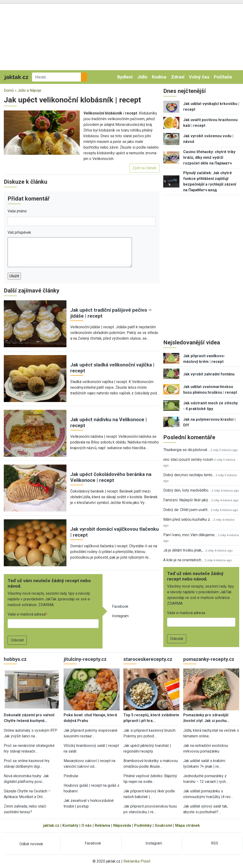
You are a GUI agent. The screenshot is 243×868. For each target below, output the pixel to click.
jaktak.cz (51, 825)
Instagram (120, 616)
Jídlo (142, 77)
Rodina (159, 77)
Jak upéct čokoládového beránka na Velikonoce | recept (111, 477)
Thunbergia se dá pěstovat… (186, 450)
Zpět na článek (144, 168)
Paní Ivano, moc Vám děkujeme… (190, 535)
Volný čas (199, 77)
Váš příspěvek (19, 232)
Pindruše (71, 776)
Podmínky (143, 825)
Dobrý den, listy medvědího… (187, 490)
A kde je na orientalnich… (183, 560)
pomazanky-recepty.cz (209, 659)
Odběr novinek (31, 844)
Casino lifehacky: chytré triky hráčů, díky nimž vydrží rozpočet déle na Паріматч (209, 158)
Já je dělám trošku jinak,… (184, 550)
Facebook (120, 606)
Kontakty (70, 825)
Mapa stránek (187, 825)
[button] (42, 132)
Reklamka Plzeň (137, 861)
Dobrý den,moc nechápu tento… (189, 475)
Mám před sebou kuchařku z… (188, 519)
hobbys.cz (15, 659)
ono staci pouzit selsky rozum (188, 459)
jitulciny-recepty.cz (85, 659)
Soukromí (163, 825)
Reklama (102, 825)
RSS (215, 843)
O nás (86, 825)
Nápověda (122, 825)
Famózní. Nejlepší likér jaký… (187, 500)
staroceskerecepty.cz (148, 659)
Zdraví (178, 77)
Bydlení (125, 77)
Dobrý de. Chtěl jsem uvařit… (187, 510)
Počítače (223, 77)
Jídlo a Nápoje (29, 90)
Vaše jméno (17, 211)
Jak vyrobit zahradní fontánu (209, 374)
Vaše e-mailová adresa (27, 614)
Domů (9, 90)
